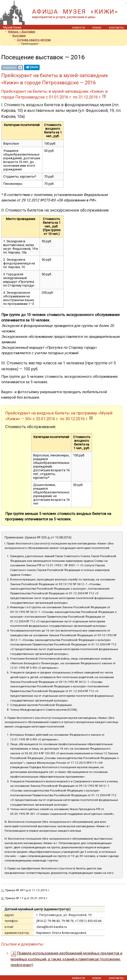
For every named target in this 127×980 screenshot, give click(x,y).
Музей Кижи (12, 27)
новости (78, 27)
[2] (91, 418)
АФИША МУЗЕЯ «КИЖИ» (75, 12)
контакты (116, 27)
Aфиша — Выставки (22, 32)
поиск (97, 27)
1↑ (3, 890)
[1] (104, 96)
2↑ (3, 898)
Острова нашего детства (34, 40)
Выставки (19, 35)
